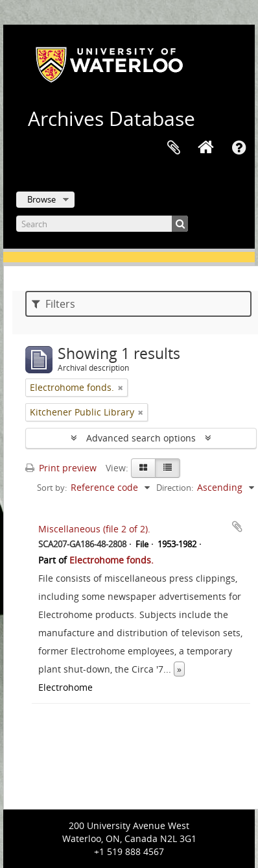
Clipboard (174, 148)
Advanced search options (141, 438)
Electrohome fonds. (111, 560)
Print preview (61, 468)
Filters (53, 304)
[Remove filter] (121, 388)
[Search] (102, 224)
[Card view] (143, 468)
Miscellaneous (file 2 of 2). (94, 529)
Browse (41, 199)
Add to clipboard (237, 527)
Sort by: (52, 488)
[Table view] (168, 468)
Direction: (175, 488)
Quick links (239, 148)
